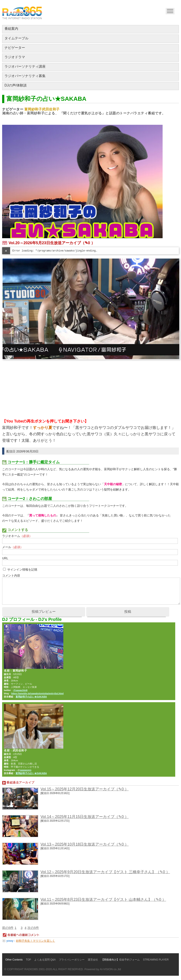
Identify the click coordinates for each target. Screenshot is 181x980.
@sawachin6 (20, 690)
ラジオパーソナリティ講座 (25, 66)
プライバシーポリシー (72, 960)
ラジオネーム (17, 536)
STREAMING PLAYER (156, 960)
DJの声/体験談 (16, 85)
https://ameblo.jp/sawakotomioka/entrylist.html (37, 693)
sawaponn (26, 770)
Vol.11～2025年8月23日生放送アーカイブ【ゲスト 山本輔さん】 (96, 900)
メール (13, 547)
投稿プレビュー (44, 612)
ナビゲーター (15, 48)
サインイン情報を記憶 (22, 570)
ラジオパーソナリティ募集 (25, 76)
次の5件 (33, 928)
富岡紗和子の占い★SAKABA (31, 697)
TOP (28, 960)
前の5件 (8, 928)
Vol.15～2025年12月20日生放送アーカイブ (77, 789)
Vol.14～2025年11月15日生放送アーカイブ (77, 817)
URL (5, 558)
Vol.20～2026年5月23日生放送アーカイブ (45, 243)
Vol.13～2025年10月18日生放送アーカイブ (77, 844)
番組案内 (11, 29)
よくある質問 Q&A (45, 960)
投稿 (128, 612)
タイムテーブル (16, 38)
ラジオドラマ (15, 57)
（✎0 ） (88, 243)
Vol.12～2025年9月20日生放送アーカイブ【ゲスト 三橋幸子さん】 (98, 872)
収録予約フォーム (129, 960)
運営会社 (93, 960)
